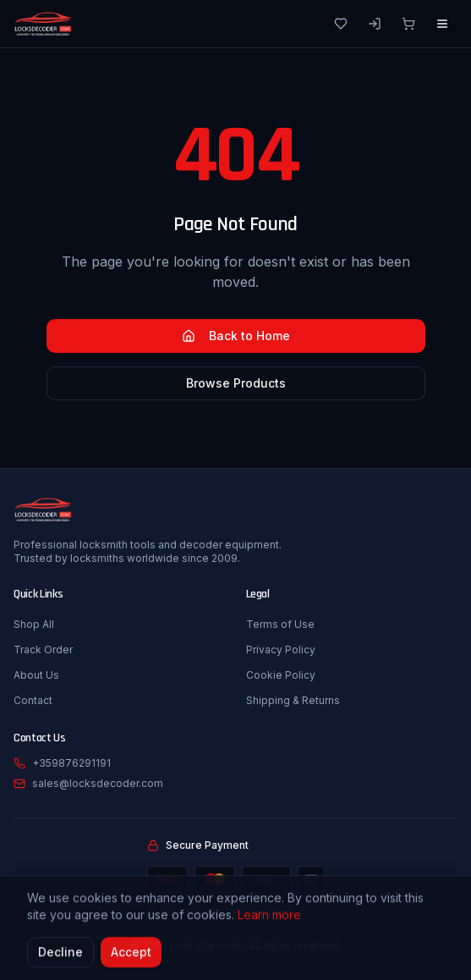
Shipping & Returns (293, 700)
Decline (60, 954)
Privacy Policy (281, 650)
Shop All (34, 624)
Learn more (269, 917)
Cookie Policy (281, 675)
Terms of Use (280, 624)
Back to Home (236, 336)
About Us (36, 675)
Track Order (43, 650)
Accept (131, 954)
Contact (33, 700)
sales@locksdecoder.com (98, 783)
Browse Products (236, 383)
